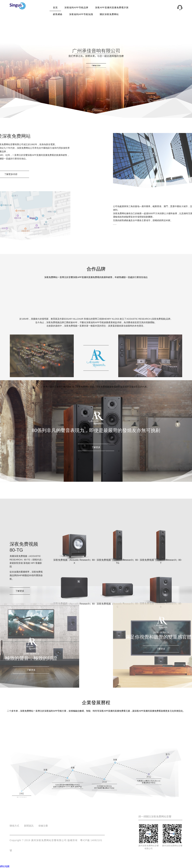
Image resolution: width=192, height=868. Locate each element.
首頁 (55, 8)
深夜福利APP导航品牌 (76, 8)
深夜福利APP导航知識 (81, 14)
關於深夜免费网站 (109, 14)
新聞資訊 (29, 826)
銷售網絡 (58, 14)
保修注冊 (43, 826)
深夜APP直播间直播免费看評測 (112, 8)
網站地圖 (5, 866)
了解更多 (96, 447)
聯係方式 (14, 826)
